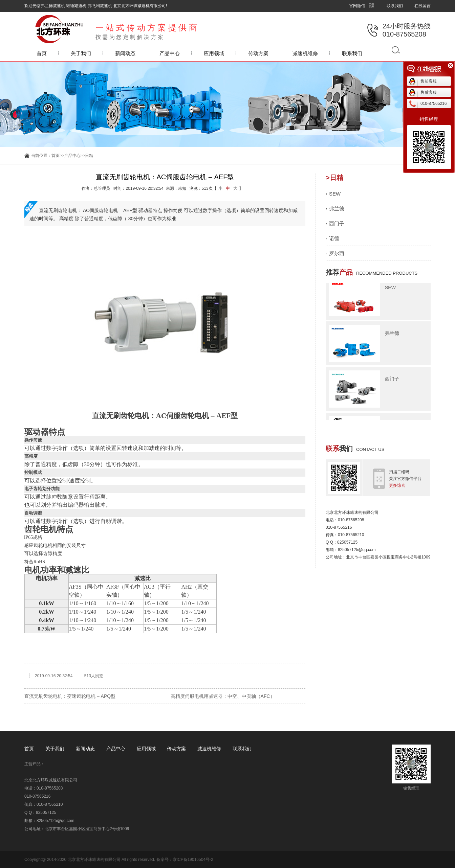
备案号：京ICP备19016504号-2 (185, 860)
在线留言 (422, 6)
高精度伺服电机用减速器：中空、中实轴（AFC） (223, 696)
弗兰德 (337, 209)
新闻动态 (125, 53)
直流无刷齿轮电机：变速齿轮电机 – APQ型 (70, 696)
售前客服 (429, 81)
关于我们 (81, 53)
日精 (89, 156)
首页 (42, 53)
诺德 (334, 238)
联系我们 (395, 6)
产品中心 (170, 53)
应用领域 (214, 53)
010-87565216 (434, 104)
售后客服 (429, 92)
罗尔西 (337, 253)
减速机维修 (305, 53)
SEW (335, 194)
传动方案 (258, 53)
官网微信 (362, 6)
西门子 (337, 223)
